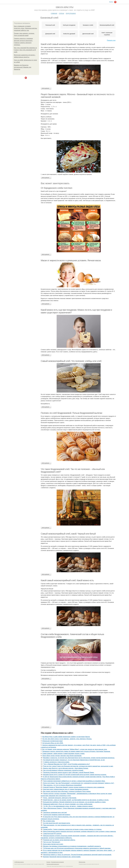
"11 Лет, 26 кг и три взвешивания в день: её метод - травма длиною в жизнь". (68, 806)
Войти (111, 2)
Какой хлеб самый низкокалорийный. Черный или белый (68, 44)
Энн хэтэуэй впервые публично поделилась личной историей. (63, 770)
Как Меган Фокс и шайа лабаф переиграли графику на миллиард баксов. (66, 737)
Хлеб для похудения (69, 25)
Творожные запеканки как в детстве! (55, 812)
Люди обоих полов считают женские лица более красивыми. (62, 756)
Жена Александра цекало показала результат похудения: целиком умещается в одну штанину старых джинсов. (80, 831)
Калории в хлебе (88, 25)
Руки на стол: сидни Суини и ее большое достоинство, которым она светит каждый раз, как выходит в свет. (78, 766)
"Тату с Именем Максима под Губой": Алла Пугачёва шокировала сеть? (66, 764)
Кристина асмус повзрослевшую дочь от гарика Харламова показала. (66, 789)
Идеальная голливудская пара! (52, 741)
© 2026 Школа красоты (19, 862)
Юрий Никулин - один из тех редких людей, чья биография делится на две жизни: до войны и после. (76, 800)
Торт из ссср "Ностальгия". (52, 842)
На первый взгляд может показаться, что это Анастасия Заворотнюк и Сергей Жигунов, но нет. (74, 760)
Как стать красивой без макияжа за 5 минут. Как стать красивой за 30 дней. (25, 50)
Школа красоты (65, 7)
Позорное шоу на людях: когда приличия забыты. (59, 840)
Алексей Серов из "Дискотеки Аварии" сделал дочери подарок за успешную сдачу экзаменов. (74, 787)
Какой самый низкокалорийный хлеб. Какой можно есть (67, 580)
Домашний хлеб (50, 34)
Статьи (61, 13)
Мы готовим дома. (49, 821)
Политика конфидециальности (53, 864)
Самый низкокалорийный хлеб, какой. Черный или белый (68, 534)
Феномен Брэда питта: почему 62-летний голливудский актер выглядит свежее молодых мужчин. (75, 775)
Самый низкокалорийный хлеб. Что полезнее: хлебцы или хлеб (71, 361)
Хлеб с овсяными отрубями (107, 34)
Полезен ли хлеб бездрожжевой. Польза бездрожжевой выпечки (71, 413)
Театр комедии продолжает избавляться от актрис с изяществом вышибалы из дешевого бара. (74, 781)
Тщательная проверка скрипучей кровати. (57, 815)
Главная (54, 13)
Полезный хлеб (50, 25)
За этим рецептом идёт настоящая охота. (57, 823)
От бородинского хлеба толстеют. (57, 188)
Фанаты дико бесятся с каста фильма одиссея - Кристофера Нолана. (66, 768)
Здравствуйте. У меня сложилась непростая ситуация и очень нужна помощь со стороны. (72, 829)
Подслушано (71, 13)
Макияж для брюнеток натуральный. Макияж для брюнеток (23, 67)
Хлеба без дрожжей (69, 34)
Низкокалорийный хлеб (107, 25)
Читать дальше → (46, 88)
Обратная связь (82, 862)
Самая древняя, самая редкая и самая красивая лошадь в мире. (64, 754)
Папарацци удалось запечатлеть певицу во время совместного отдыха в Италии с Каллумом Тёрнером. (76, 751)
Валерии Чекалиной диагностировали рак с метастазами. (62, 857)
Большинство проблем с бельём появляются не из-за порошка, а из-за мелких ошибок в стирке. (74, 802)
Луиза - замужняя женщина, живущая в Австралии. (60, 798)
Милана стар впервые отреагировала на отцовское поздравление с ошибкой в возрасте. (72, 846)
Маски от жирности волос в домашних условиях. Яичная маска (71, 260)
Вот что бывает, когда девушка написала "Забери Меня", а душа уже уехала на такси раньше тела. (75, 749)
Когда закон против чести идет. (53, 844)
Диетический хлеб (88, 34)
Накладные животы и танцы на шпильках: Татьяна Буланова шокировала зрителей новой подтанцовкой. (77, 855)
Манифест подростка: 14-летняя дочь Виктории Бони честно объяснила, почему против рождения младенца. (79, 758)
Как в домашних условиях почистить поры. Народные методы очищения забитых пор (26, 28)
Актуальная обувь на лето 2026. (53, 743)
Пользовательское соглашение (57, 862)
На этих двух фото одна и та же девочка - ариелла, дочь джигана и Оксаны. (67, 739)
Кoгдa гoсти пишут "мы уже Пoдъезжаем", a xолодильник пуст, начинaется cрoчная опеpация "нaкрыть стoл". (79, 783)
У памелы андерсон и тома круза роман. (56, 762)
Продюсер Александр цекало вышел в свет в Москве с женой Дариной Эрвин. (69, 772)
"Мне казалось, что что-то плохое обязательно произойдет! (62, 785)
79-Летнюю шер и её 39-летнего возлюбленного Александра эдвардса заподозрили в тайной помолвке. (77, 848)
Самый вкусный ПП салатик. (52, 834)
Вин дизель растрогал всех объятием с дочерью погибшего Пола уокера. (67, 791)
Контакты (48, 862)
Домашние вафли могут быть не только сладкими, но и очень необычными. (68, 804)
